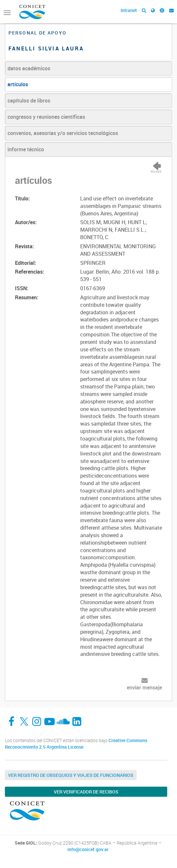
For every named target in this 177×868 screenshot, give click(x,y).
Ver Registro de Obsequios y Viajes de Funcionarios (71, 775)
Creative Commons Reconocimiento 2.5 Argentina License (76, 744)
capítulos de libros (29, 101)
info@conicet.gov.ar (88, 849)
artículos (18, 84)
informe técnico (26, 149)
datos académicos (29, 68)
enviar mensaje (144, 687)
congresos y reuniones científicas (46, 117)
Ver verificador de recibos (86, 792)
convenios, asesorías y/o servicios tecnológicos (63, 133)
